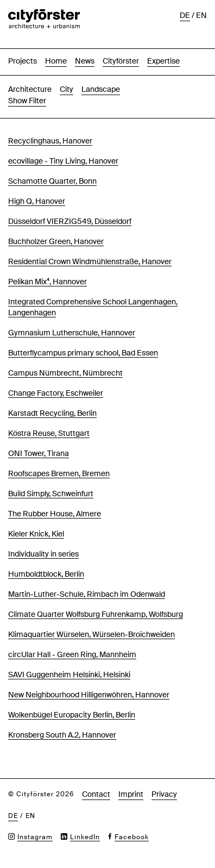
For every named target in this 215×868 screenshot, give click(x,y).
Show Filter (27, 101)
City (67, 89)
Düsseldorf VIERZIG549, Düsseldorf (70, 221)
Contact (96, 794)
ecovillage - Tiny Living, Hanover (63, 161)
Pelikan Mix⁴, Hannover (48, 282)
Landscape (101, 89)
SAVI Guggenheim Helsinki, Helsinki (69, 675)
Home (56, 61)
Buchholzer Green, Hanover (56, 241)
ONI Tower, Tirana (39, 453)
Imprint (131, 794)
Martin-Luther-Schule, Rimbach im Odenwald (87, 594)
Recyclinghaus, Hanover (50, 141)
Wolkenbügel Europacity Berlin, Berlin (72, 715)
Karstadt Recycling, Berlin (52, 413)
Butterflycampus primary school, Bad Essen (83, 353)
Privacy (164, 794)
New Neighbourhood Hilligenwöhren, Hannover (89, 695)
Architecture (30, 89)
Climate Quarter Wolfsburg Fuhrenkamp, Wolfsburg (96, 614)
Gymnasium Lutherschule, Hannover (72, 333)
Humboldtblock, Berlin (46, 574)
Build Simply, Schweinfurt (51, 494)
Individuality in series (43, 554)
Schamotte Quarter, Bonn (52, 181)
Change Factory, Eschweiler (56, 393)
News (85, 61)
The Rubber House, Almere (55, 514)
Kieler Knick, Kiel (36, 534)
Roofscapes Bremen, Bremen (59, 473)
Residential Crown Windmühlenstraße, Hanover (90, 261)
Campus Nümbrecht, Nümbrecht (65, 373)
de (185, 15)
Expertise (163, 61)
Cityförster (121, 61)
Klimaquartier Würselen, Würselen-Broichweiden (91, 634)
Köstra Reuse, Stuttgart (49, 433)
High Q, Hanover (37, 201)
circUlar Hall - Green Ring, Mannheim (72, 654)
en (201, 15)
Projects (23, 61)
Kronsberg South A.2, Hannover (62, 735)
